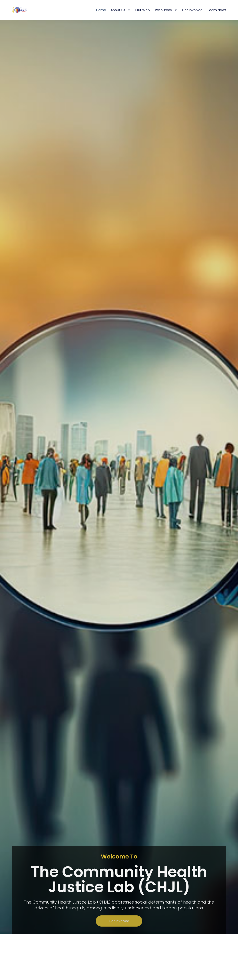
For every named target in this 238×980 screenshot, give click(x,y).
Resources (166, 10)
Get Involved (192, 10)
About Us (121, 10)
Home (101, 10)
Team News (217, 10)
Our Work (143, 10)
